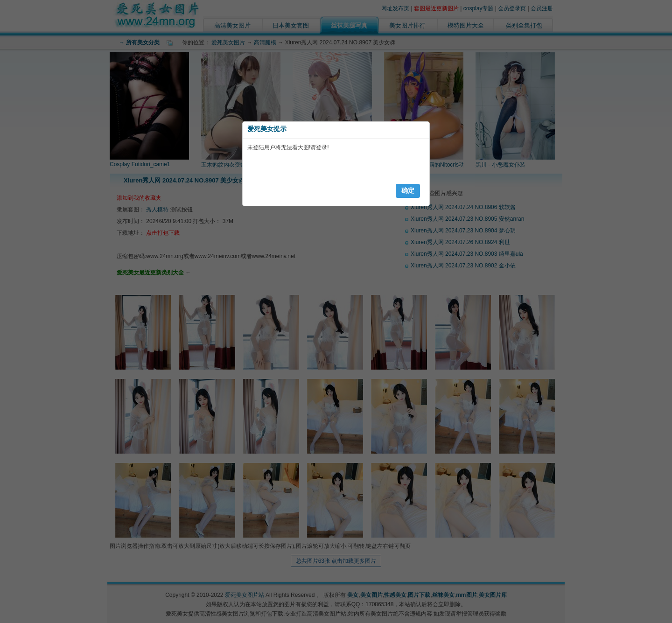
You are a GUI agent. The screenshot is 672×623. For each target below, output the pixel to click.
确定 (408, 190)
